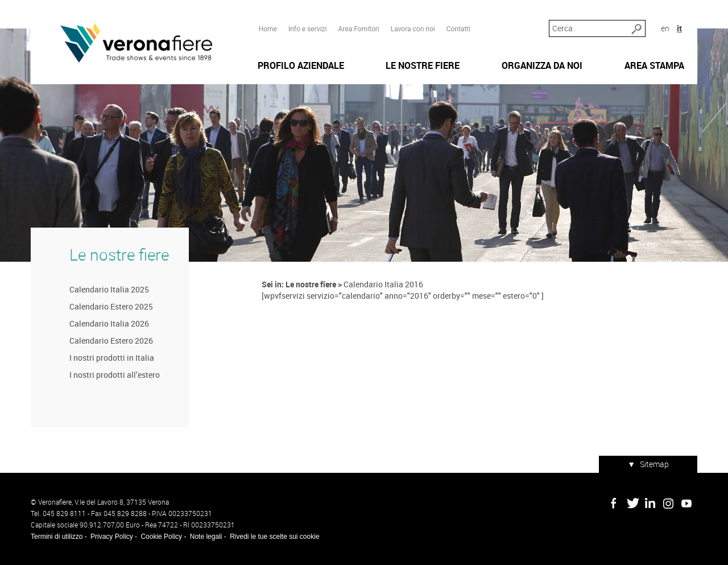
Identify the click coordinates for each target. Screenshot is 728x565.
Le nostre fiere (119, 255)
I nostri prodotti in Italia (112, 358)
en (665, 28)
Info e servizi (308, 29)
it (679, 28)
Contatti (459, 29)
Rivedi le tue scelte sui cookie (274, 537)
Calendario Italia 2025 (109, 289)
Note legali (206, 537)
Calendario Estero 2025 (111, 306)
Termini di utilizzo (57, 537)
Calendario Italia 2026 (109, 323)
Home (268, 29)
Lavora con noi (413, 29)
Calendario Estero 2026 (111, 341)
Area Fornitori (358, 29)
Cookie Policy (161, 537)
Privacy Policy (112, 537)
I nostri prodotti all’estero (115, 375)
